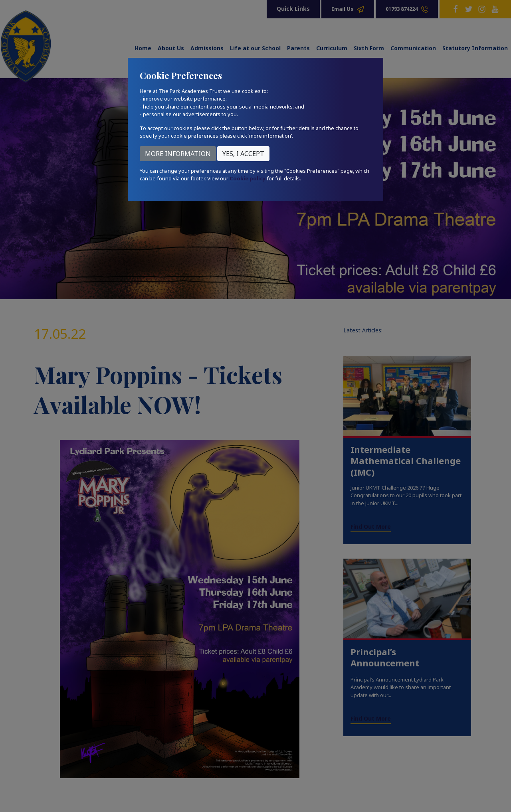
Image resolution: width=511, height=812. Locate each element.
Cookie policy (248, 178)
